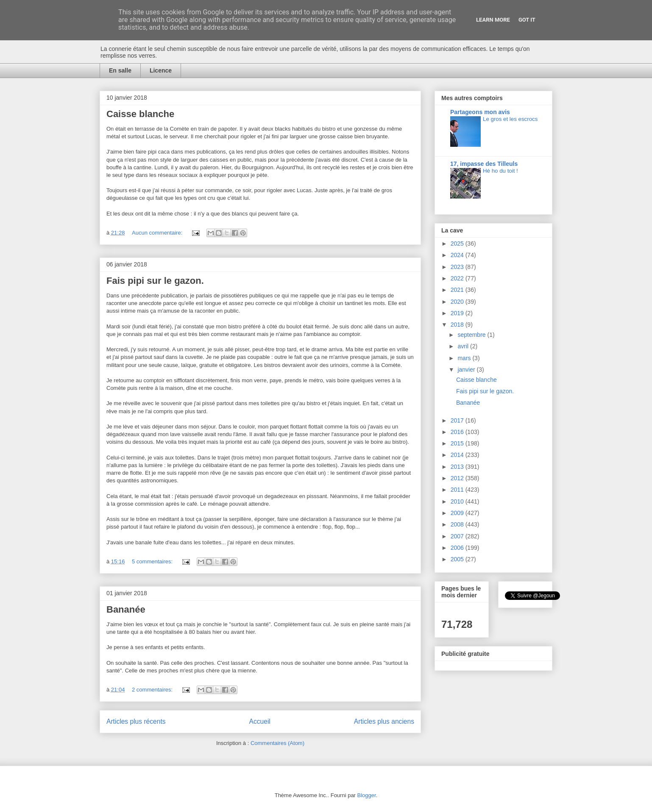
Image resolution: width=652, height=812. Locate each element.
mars (465, 358)
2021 (458, 290)
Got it (527, 20)
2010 (458, 501)
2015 (458, 443)
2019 (458, 313)
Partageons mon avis (480, 112)
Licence (161, 70)
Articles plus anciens (384, 721)
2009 (458, 513)
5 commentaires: (153, 561)
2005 (458, 559)
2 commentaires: (153, 690)
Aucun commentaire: (158, 233)
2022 (458, 278)
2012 (458, 478)
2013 (458, 467)
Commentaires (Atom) (277, 743)
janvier (467, 370)
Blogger (367, 795)
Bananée (126, 609)
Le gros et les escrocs (510, 119)
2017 (458, 420)
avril (464, 346)
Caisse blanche (140, 114)
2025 (458, 244)
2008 (458, 524)
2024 (458, 255)
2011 (458, 490)
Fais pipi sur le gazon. (155, 281)
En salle (120, 70)
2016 (458, 432)
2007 (458, 536)
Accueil (260, 721)
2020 (458, 302)
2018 (458, 325)
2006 (458, 548)
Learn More (493, 20)
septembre (472, 335)
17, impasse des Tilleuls (484, 164)
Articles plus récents (136, 721)
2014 (458, 455)
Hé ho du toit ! (500, 171)
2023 (458, 267)
